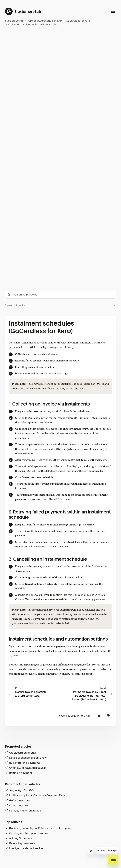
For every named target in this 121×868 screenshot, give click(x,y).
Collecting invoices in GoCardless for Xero (33, 25)
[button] (60, 305)
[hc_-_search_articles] (60, 295)
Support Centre (14, 21)
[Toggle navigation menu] (113, 11)
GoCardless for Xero (78, 21)
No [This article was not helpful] (108, 716)
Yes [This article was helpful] (99, 716)
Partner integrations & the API (45, 21)
